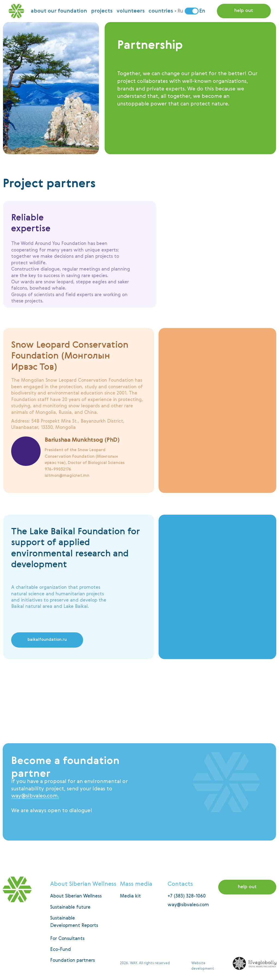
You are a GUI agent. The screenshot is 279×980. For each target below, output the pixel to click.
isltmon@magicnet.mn (67, 476)
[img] (104, 710)
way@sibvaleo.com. (35, 796)
